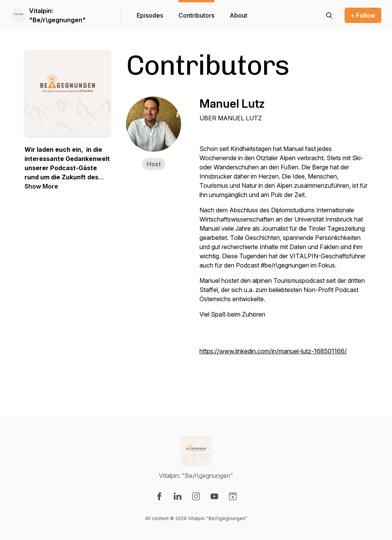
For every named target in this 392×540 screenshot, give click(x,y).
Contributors (196, 15)
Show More (41, 186)
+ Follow (363, 15)
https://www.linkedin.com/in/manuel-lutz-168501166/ (273, 351)
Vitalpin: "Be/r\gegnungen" (57, 15)
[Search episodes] (329, 15)
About (238, 15)
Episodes (150, 15)
